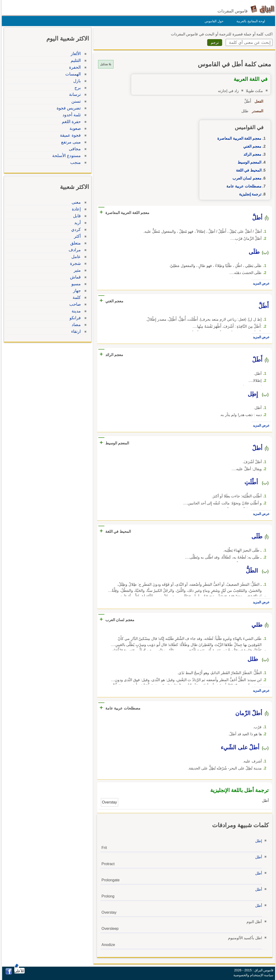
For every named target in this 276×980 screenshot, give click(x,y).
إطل (257, 841)
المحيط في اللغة (248, 170)
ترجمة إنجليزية (249, 194)
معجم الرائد (251, 154)
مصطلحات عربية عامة (243, 186)
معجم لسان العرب (246, 178)
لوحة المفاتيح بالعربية (250, 21)
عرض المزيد (260, 283)
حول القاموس (213, 21)
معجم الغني (251, 146)
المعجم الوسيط (248, 162)
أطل (257, 857)
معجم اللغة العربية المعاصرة (238, 138)
